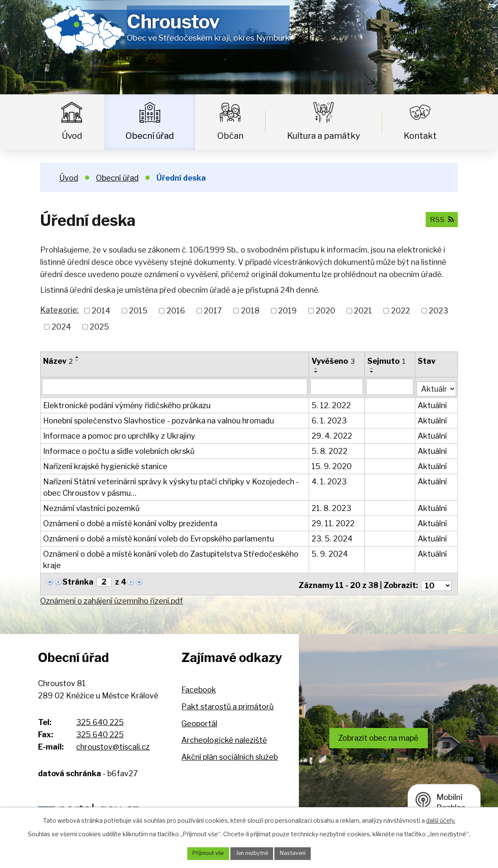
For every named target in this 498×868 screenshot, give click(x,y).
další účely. (441, 819)
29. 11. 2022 (334, 522)
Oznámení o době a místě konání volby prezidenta (130, 522)
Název (58, 361)
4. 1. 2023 (330, 480)
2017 (213, 311)
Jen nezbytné (252, 853)
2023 (438, 311)
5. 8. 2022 (330, 449)
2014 (101, 311)
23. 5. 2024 (332, 537)
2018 (250, 311)
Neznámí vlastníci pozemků (91, 507)
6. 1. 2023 (330, 419)
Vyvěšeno (334, 361)
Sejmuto (387, 361)
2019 (287, 311)
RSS (440, 219)
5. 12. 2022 (332, 404)
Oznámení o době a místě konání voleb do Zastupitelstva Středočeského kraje (171, 558)
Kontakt (420, 136)
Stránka (78, 580)
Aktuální (433, 404)
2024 (61, 327)
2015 (138, 311)
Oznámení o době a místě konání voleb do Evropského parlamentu (159, 537)
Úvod (72, 136)
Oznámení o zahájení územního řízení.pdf (112, 596)
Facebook (199, 685)
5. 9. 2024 (330, 552)
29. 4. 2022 (332, 434)
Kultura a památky (324, 136)
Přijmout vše (203, 853)
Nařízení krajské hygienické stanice (105, 465)
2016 (176, 311)
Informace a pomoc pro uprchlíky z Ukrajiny (119, 434)
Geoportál (199, 718)
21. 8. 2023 (332, 507)
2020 (326, 311)
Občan (230, 136)
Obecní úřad (150, 136)
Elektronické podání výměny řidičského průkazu (127, 404)
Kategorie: (59, 310)
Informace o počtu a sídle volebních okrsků (119, 449)
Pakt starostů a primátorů (227, 702)
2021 (363, 311)
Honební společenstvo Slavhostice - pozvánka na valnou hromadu (159, 419)
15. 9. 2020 (332, 465)
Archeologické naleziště (224, 735)
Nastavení (298, 853)
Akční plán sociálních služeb (230, 752)
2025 (99, 327)
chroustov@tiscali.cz (113, 742)
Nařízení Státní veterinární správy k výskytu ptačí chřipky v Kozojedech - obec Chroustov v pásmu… (171, 486)
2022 (401, 311)
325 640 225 (100, 717)
